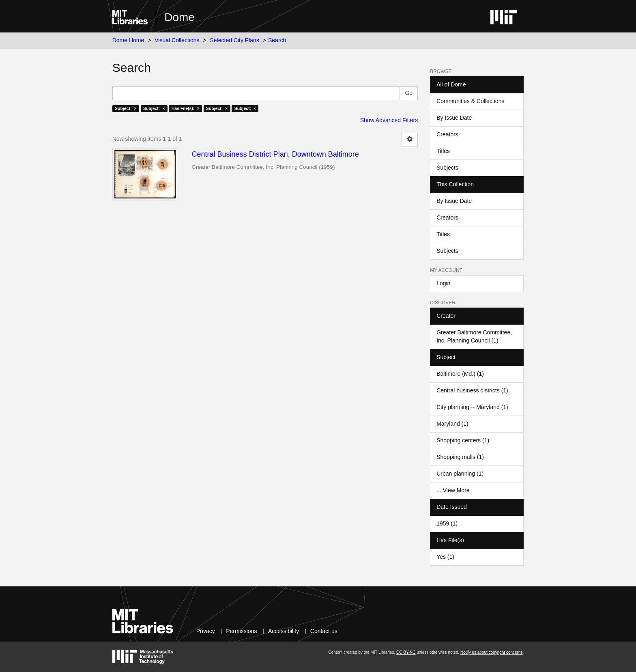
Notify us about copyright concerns (491, 652)
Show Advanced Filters (389, 120)
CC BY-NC (406, 652)
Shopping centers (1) (463, 440)
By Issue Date (454, 118)
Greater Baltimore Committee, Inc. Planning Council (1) (474, 336)
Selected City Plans (235, 40)
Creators (447, 134)
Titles (443, 151)
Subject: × (126, 108)
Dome (179, 17)
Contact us (324, 631)
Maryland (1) (452, 424)
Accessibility (284, 631)
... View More (453, 490)
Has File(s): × (186, 108)
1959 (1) (447, 523)
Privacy (206, 631)
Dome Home (128, 40)
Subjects (447, 168)
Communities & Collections (470, 101)
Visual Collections (177, 40)
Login (443, 283)
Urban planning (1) (460, 474)
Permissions (241, 631)
